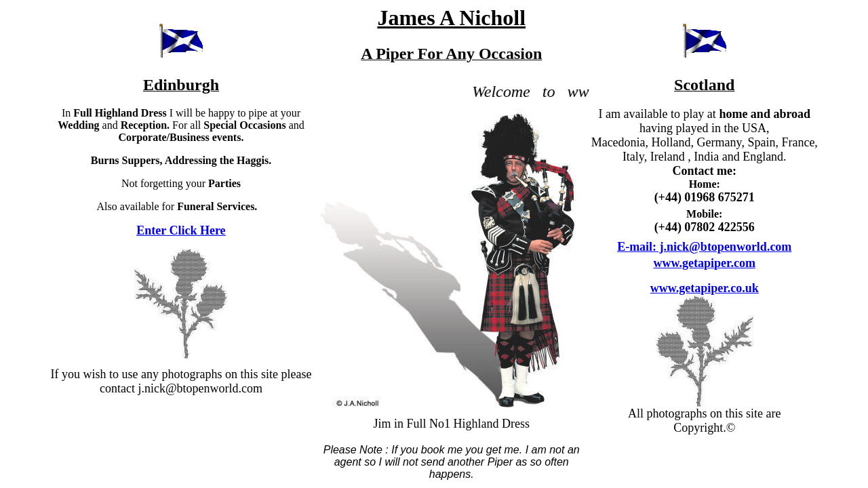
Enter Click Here (181, 230)
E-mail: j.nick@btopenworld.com (704, 247)
